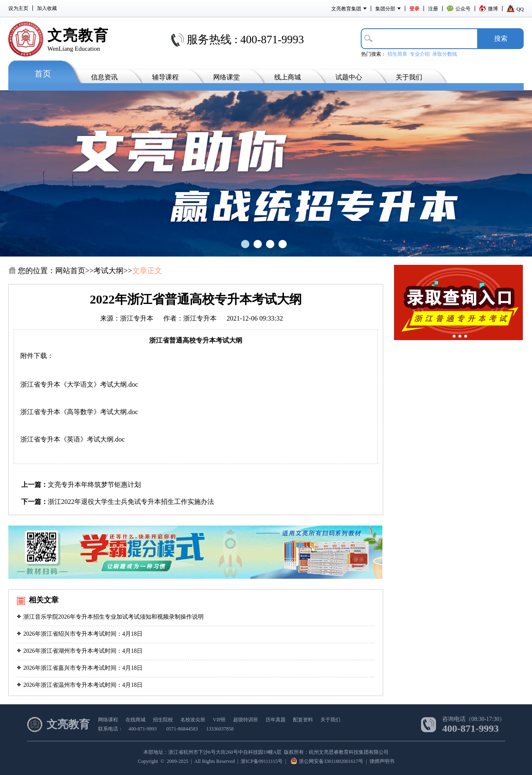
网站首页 (70, 271)
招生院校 (163, 720)
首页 (43, 74)
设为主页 (18, 8)
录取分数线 (445, 54)
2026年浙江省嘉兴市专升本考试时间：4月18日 (80, 668)
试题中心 (349, 77)
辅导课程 (165, 77)
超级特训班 (246, 720)
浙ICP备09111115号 (262, 761)
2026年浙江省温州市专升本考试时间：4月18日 (80, 685)
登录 (414, 9)
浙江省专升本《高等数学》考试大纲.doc (79, 412)
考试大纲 (108, 271)
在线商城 (135, 720)
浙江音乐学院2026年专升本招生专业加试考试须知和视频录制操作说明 (110, 617)
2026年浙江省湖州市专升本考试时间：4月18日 (80, 651)
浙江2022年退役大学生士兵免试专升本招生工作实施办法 (131, 502)
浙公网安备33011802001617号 (327, 761)
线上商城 (288, 77)
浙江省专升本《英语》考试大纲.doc (73, 439)
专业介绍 (420, 54)
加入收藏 (47, 8)
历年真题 (276, 720)
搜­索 (501, 38)
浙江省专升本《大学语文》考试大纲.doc (79, 384)
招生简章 (397, 54)
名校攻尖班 (193, 720)
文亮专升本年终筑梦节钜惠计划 (94, 485)
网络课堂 (227, 77)
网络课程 (108, 720)
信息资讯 (104, 77)
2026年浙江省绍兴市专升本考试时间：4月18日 (80, 634)
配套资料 (303, 720)
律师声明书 (382, 761)
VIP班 (219, 720)
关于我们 (409, 77)
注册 (433, 9)
